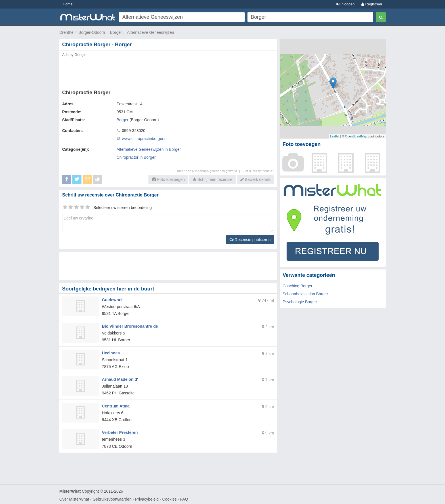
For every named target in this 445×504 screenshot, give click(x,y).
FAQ (184, 497)
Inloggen (346, 4)
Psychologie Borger (300, 302)
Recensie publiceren (250, 240)
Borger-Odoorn (92, 32)
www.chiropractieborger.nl (145, 139)
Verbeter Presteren (120, 431)
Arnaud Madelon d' (120, 378)
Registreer (372, 4)
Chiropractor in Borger (136, 157)
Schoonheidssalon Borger (305, 294)
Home (68, 4)
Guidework (112, 300)
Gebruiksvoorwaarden (112, 497)
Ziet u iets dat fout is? (258, 171)
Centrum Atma (116, 404)
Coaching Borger (298, 286)
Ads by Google (74, 55)
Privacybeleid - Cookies (156, 497)
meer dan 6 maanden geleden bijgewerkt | (210, 171)
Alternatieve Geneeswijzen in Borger (149, 149)
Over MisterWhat (74, 497)
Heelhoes (111, 352)
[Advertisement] (168, 72)
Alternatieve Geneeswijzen (151, 32)
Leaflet (335, 136)
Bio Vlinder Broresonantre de (129, 326)
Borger (116, 32)
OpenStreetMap (356, 136)
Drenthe (66, 32)
